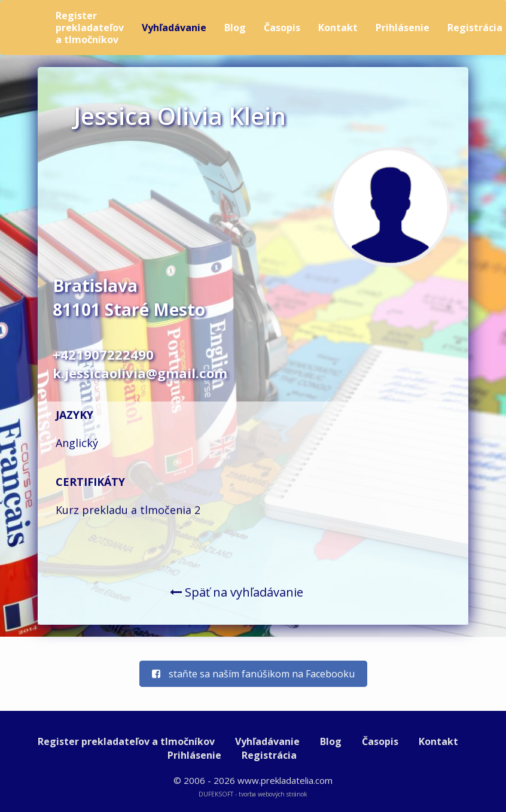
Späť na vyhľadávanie (237, 592)
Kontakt (338, 28)
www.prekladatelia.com (285, 780)
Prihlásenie (403, 28)
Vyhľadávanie (174, 28)
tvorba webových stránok (273, 794)
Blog (235, 28)
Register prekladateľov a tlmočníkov (90, 28)
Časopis (282, 28)
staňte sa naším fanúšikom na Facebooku (253, 674)
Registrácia (269, 755)
